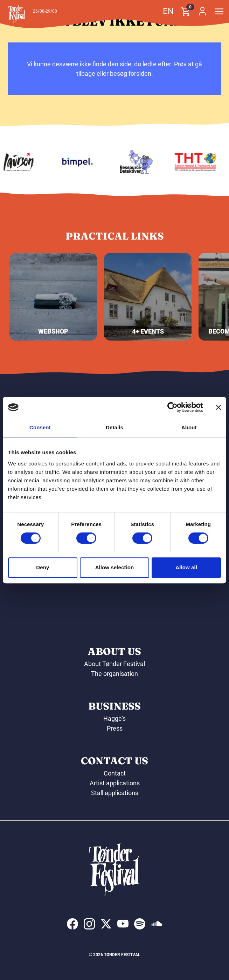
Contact (115, 773)
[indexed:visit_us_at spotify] (140, 924)
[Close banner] (218, 407)
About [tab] (189, 427)
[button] (17, 14)
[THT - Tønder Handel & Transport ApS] (197, 162)
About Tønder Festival (114, 664)
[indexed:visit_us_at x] (106, 924)
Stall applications (115, 793)
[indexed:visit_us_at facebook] (72, 924)
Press (115, 728)
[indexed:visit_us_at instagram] (89, 924)
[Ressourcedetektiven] (138, 162)
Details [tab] (114, 427)
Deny (43, 567)
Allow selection (115, 567)
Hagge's (114, 719)
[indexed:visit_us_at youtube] (123, 924)
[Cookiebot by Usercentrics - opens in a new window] (172, 407)
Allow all (186, 567)
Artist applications (115, 783)
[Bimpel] (79, 162)
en (168, 11)
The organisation (114, 674)
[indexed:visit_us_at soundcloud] (157, 924)
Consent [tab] (40, 427)
